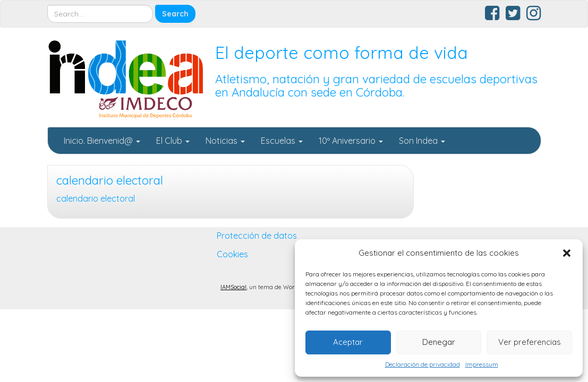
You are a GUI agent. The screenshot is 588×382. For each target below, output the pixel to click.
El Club (173, 141)
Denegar (439, 342)
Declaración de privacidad (423, 364)
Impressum (482, 364)
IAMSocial (233, 287)
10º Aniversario (351, 141)
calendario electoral (110, 180)
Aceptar (348, 342)
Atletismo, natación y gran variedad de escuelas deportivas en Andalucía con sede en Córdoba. (376, 86)
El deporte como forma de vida (342, 53)
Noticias (225, 141)
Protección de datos (257, 236)
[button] (567, 253)
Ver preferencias (530, 342)
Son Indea (422, 141)
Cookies (232, 254)
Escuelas (282, 141)
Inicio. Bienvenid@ (102, 141)
